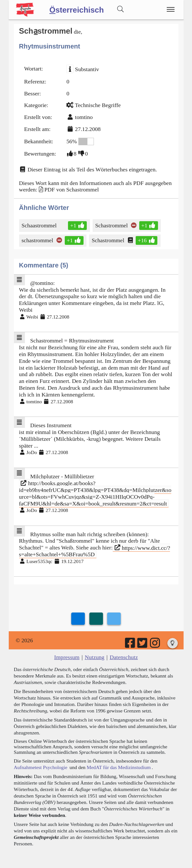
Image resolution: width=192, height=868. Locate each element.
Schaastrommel (40, 225)
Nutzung (95, 657)
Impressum (67, 657)
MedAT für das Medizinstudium (119, 767)
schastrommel (38, 240)
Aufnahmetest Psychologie (41, 767)
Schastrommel (112, 225)
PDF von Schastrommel (72, 190)
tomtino (84, 117)
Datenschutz (124, 657)
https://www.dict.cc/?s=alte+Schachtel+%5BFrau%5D (95, 551)
